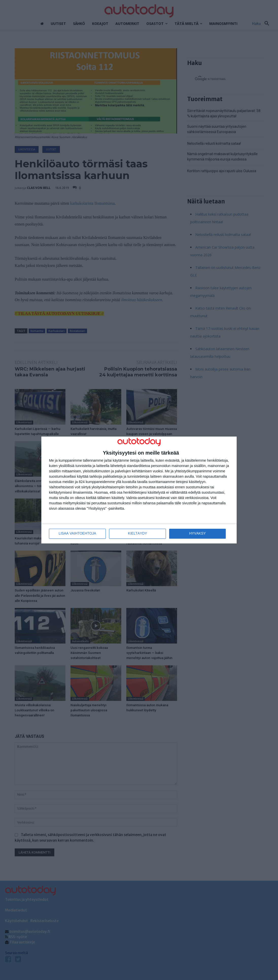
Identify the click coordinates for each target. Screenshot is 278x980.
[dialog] (139, 490)
